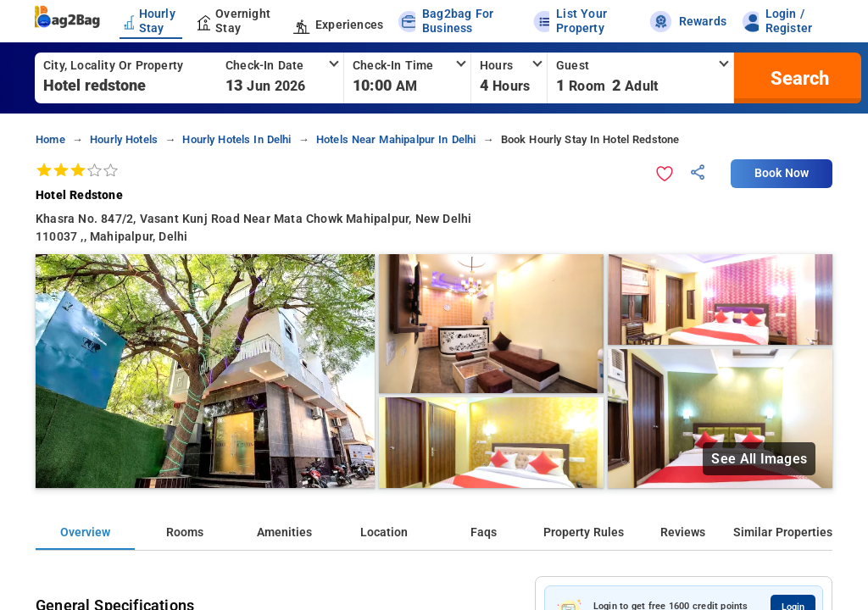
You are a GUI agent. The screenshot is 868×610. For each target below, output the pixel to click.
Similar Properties (783, 532)
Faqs (484, 532)
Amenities (284, 532)
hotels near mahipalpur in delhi (396, 139)
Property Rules (584, 532)
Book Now (782, 173)
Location (384, 532)
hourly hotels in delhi (236, 139)
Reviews (683, 532)
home (50, 139)
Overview (85, 532)
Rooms (185, 532)
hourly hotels (124, 139)
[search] (798, 78)
